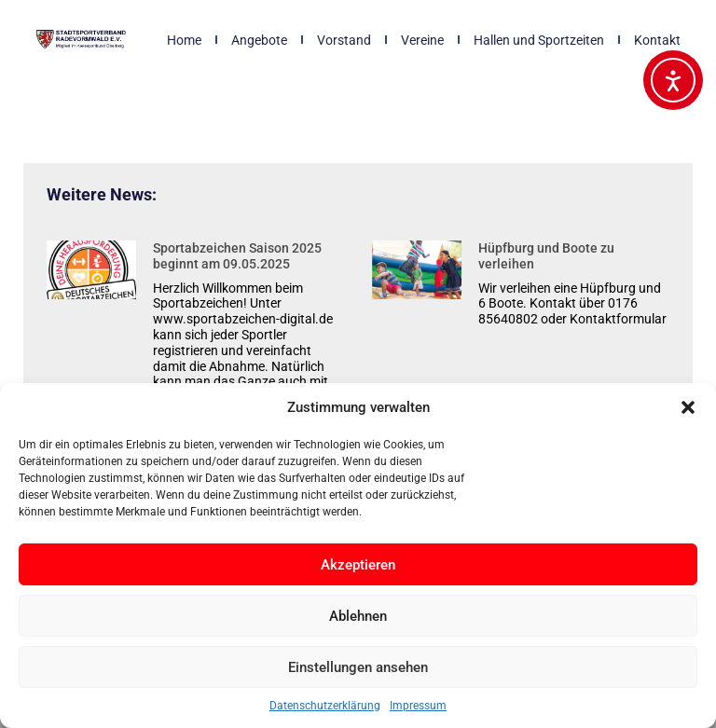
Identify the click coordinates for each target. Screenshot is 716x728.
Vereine (422, 40)
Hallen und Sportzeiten (539, 40)
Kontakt (657, 40)
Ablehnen (358, 616)
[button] (688, 407)
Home (184, 40)
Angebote (259, 40)
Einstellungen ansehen (358, 667)
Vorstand (344, 40)
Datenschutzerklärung (325, 706)
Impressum (418, 706)
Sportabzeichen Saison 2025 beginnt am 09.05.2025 (237, 256)
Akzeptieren (358, 565)
